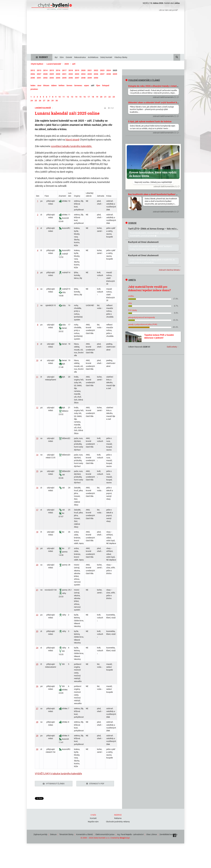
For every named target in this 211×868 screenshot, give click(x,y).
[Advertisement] (105, 34)
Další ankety (172, 347)
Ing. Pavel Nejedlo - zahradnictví (130, 834)
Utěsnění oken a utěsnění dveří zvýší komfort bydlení (156, 102)
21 (37, 590)
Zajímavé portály (40, 834)
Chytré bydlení (37, 64)
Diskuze (53, 834)
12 (37, 408)
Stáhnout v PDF (95, 784)
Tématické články (66, 834)
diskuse (131, 223)
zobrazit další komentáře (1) (165, 97)
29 (37, 736)
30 (37, 749)
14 (37, 455)
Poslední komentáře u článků (143, 80)
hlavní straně (72, 140)
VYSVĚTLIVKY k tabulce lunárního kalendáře (58, 774)
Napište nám (93, 821)
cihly (130, 303)
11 (37, 377)
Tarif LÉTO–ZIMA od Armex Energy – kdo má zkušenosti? (158, 229)
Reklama (118, 818)
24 (37, 648)
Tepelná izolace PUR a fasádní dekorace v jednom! (159, 336)
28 (37, 722)
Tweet (37, 798)
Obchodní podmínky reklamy (118, 821)
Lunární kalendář (54, 64)
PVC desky (133, 310)
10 (37, 360)
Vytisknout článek (54, 784)
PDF (111, 108)
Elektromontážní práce (105, 834)
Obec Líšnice (152, 834)
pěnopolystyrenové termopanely (141, 317)
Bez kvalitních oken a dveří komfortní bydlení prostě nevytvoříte (162, 194)
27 (37, 709)
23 (37, 631)
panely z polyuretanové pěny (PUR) (143, 324)
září (74, 64)
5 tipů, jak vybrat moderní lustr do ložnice (150, 121)
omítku (131, 296)
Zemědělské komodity (168, 834)
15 (37, 471)
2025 (67, 64)
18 (37, 532)
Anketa (131, 280)
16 (37, 488)
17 (37, 510)
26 (37, 686)
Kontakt (93, 818)
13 (37, 438)
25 (37, 664)
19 (37, 548)
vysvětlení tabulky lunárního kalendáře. (71, 146)
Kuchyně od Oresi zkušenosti (143, 242)
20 (37, 565)
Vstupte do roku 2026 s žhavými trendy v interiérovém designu (161, 86)
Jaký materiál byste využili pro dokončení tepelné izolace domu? (149, 288)
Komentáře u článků (85, 834)
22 (37, 615)
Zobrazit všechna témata (169, 270)
